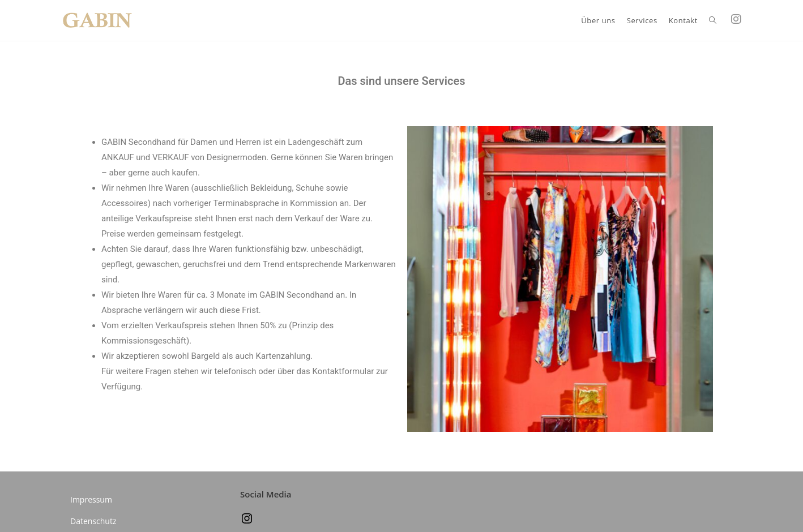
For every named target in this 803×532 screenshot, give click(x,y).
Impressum (91, 499)
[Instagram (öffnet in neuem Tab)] (736, 19)
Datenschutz (93, 521)
